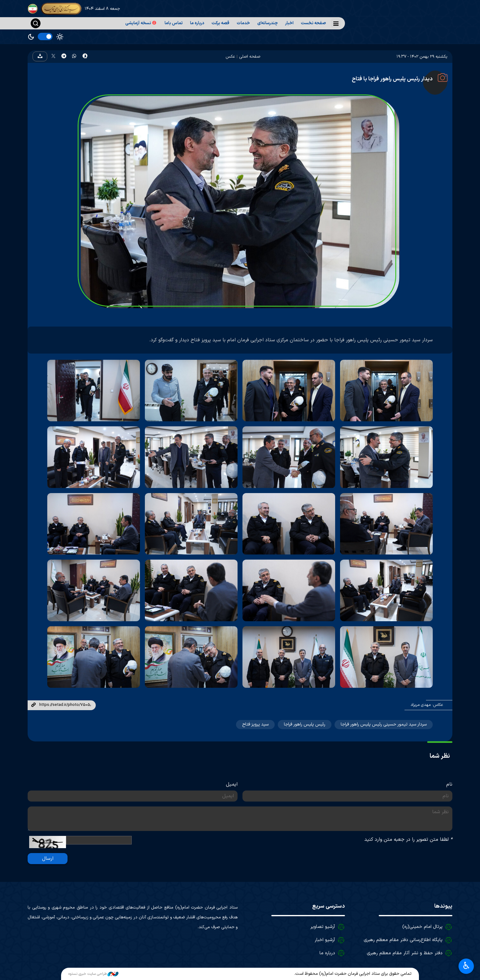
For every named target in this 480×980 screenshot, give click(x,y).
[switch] (45, 36)
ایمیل (232, 784)
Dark (31, 37)
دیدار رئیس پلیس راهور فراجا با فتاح (392, 79)
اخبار (289, 23)
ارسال (48, 859)
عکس (230, 57)
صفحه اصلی (250, 57)
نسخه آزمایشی (141, 23)
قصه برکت (220, 23)
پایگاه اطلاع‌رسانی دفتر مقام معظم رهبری (403, 940)
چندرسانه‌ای (267, 23)
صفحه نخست (313, 23)
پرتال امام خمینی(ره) (422, 927)
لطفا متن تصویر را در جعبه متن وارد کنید (408, 840)
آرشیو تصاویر (323, 927)
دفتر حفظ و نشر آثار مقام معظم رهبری (405, 953)
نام (449, 784)
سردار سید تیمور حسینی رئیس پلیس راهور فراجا (384, 724)
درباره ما (197, 23)
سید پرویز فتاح (255, 724)
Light (60, 37)
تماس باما (174, 23)
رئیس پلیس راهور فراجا (305, 724)
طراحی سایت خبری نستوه (93, 974)
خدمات (243, 23)
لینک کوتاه (33, 705)
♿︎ (466, 966)
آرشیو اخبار (325, 940)
